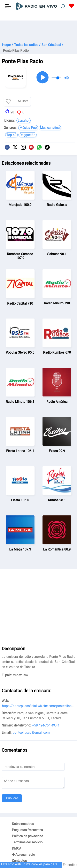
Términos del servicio (27, 842)
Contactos (19, 861)
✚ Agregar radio (23, 855)
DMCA (17, 848)
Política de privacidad (28, 836)
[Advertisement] (38, 31)
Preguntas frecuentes (27, 830)
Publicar (12, 798)
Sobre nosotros (23, 824)
